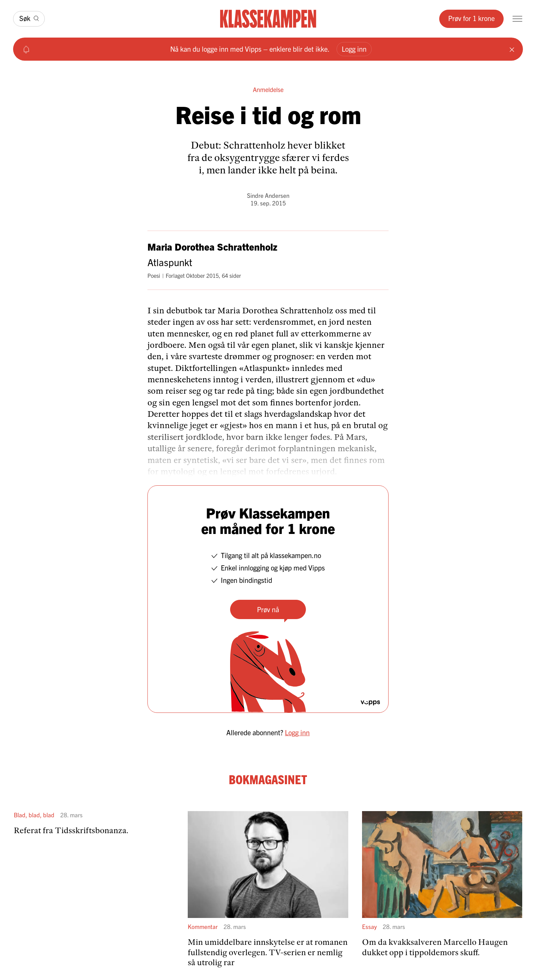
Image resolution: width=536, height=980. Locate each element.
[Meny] (517, 19)
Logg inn (354, 49)
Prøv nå (268, 609)
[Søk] (29, 19)
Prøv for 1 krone (471, 18)
